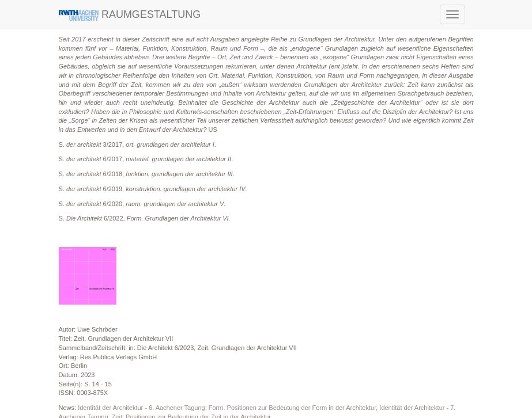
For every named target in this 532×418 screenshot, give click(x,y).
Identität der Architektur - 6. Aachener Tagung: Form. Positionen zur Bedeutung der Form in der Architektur (227, 408)
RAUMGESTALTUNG (130, 15)
